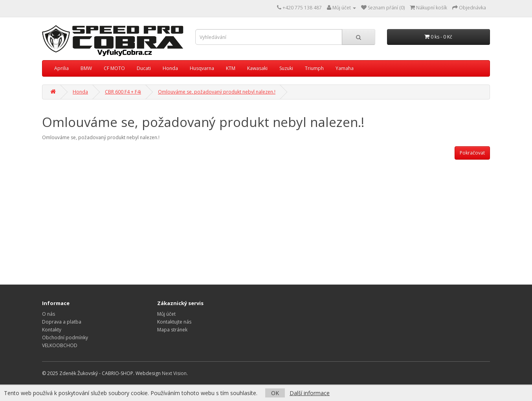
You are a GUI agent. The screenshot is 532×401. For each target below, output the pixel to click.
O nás (49, 314)
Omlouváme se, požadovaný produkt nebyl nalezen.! (217, 92)
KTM (231, 68)
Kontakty (52, 330)
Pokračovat (472, 153)
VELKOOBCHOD (60, 345)
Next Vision (174, 373)
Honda (170, 68)
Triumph (314, 68)
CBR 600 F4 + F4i (123, 92)
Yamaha (345, 68)
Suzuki (286, 68)
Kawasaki (257, 68)
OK (275, 393)
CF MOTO (114, 68)
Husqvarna (202, 68)
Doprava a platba (62, 322)
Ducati (144, 68)
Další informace (310, 393)
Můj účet (166, 314)
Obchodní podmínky (65, 338)
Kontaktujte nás (174, 322)
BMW (86, 68)
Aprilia (61, 68)
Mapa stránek (172, 330)
